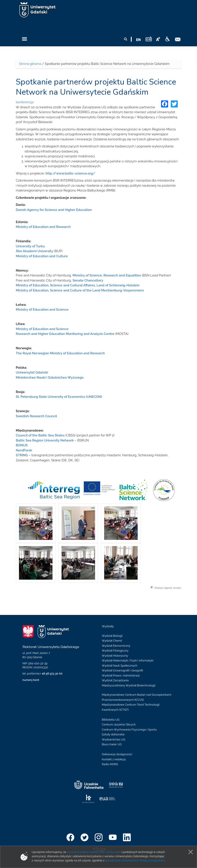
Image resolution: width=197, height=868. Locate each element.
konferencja (25, 102)
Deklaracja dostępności (117, 754)
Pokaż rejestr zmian (166, 588)
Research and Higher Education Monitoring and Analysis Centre (65, 334)
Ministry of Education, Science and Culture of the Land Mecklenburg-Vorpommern (80, 290)
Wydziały (108, 626)
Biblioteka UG (111, 720)
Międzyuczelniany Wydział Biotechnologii (129, 685)
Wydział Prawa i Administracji (121, 675)
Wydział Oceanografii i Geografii (123, 670)
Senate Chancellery (88, 280)
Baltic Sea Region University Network (45, 440)
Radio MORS (110, 764)
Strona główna (30, 64)
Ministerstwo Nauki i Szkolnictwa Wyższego (50, 378)
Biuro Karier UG (112, 744)
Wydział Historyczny (115, 656)
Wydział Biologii (112, 636)
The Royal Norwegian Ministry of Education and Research (60, 353)
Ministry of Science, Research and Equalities (107, 275)
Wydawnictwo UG (114, 739)
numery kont (31, 680)
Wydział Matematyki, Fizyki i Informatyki (128, 660)
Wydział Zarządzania (115, 680)
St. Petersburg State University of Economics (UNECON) (59, 397)
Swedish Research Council (37, 416)
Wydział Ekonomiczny (116, 646)
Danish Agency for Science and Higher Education (54, 210)
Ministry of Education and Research (43, 227)
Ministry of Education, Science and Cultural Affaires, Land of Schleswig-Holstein (78, 285)
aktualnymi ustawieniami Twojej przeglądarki (135, 860)
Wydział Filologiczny (115, 651)
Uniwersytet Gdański (32, 372)
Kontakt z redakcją (114, 759)
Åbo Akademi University (35, 251)
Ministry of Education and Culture (42, 256)
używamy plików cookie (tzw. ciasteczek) (94, 852)
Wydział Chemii (112, 641)
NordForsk (24, 450)
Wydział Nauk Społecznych (120, 666)
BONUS (22, 445)
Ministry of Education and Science (42, 310)
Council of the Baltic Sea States (40, 435)
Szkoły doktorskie (113, 734)
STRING (22, 455)
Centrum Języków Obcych (119, 724)
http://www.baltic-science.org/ (70, 173)
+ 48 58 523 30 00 (51, 674)
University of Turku (30, 246)
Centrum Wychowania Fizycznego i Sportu (129, 730)
